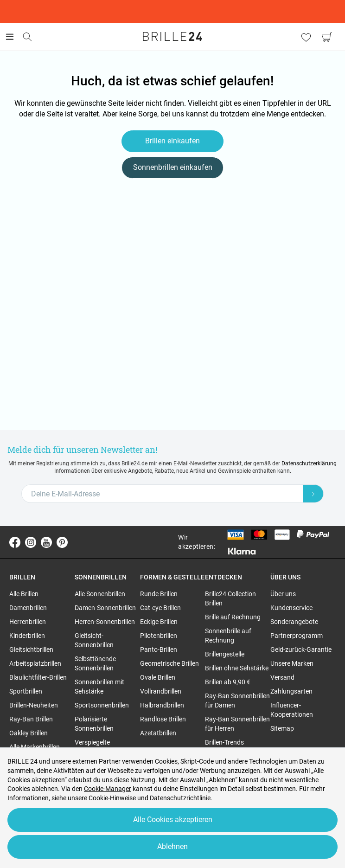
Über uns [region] (283, 594)
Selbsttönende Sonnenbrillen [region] (95, 663)
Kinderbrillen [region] (27, 636)
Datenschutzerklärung (309, 463)
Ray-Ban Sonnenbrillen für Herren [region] (237, 724)
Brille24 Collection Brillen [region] (230, 598)
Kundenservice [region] (291, 608)
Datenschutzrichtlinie (180, 798)
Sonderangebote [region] (294, 622)
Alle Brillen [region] (24, 594)
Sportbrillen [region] (26, 691)
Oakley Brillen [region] (29, 733)
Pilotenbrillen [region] (159, 636)
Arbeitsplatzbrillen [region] (35, 663)
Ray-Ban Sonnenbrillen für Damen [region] (237, 701)
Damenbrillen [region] (28, 608)
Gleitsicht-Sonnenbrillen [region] (94, 640)
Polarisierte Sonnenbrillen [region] (94, 724)
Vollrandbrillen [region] (161, 691)
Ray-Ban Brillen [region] (31, 719)
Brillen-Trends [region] (224, 742)
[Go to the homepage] (172, 37)
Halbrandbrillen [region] (162, 705)
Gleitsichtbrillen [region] (31, 649)
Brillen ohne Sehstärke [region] (237, 668)
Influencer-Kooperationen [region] (292, 710)
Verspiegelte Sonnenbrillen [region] (94, 747)
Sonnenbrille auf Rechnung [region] (228, 636)
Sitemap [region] (282, 728)
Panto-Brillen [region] (159, 649)
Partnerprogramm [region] (297, 636)
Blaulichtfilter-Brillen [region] (38, 677)
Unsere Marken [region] (292, 663)
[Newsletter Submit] (313, 494)
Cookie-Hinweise (112, 798)
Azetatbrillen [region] (158, 733)
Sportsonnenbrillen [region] (102, 705)
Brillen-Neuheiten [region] (34, 705)
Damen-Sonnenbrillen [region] (105, 608)
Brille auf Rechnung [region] (233, 617)
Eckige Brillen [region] (159, 622)
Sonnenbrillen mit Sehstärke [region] (99, 687)
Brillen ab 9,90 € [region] (228, 682)
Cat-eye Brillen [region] (160, 608)
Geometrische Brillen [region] (169, 663)
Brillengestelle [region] (225, 654)
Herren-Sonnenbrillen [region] (105, 622)
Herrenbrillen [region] (28, 622)
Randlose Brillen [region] (163, 719)
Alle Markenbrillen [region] (35, 747)
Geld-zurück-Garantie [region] (301, 649)
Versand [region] (282, 677)
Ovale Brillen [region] (158, 677)
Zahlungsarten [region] (291, 691)
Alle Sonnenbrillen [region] (100, 594)
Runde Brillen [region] (159, 594)
